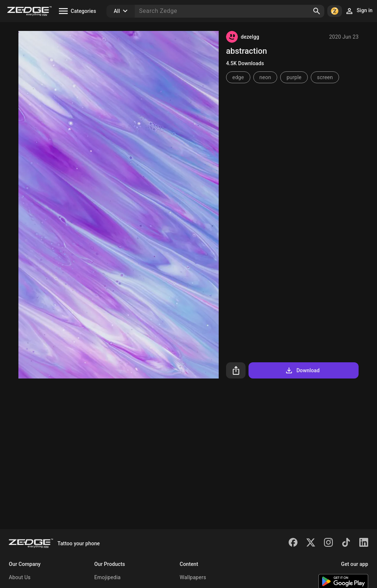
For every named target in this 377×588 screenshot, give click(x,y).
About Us (20, 577)
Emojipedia (108, 577)
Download (302, 370)
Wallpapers (193, 577)
